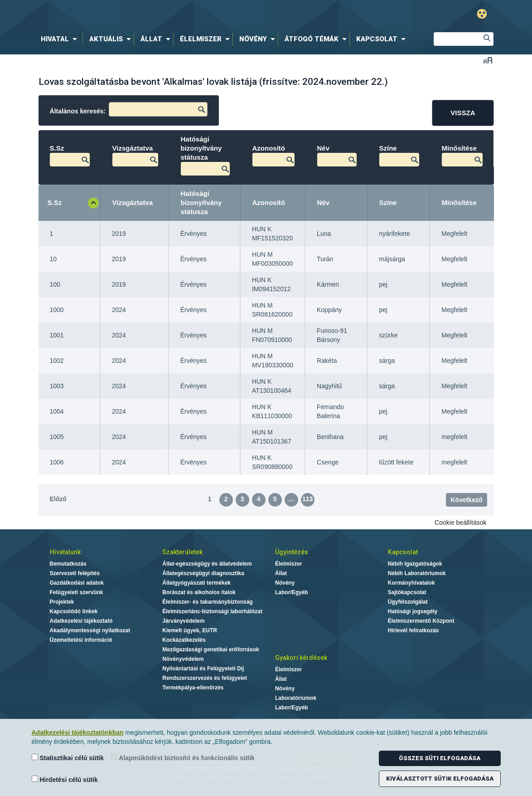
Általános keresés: (129, 109)
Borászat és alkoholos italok (199, 592)
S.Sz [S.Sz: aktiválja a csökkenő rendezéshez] (55, 203)
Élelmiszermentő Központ (421, 621)
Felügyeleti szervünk (77, 592)
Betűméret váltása (488, 60)
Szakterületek (182, 552)
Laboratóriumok (296, 698)
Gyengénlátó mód (482, 14)
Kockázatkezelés (184, 640)
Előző (58, 499)
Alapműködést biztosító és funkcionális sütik (183, 758)
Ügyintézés (292, 552)
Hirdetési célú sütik (65, 779)
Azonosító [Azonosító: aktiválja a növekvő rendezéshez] (269, 203)
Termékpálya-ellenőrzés (193, 688)
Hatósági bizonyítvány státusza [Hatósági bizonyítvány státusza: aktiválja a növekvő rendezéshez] (201, 203)
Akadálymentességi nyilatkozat (90, 630)
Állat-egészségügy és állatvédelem (207, 564)
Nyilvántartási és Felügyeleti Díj (203, 669)
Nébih (172, 14)
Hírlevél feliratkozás (414, 630)
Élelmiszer (288, 564)
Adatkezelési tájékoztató (81, 621)
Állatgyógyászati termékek (196, 583)
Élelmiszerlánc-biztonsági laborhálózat (212, 611)
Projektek (62, 602)
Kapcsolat (403, 552)
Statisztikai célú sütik (68, 758)
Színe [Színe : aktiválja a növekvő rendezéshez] (388, 203)
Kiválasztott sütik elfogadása (440, 779)
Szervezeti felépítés (75, 573)
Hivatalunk (65, 552)
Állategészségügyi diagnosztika (203, 573)
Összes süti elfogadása (440, 758)
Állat (281, 573)
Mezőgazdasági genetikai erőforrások (210, 649)
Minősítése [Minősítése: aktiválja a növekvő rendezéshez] (459, 203)
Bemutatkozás (68, 564)
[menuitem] (61, 39)
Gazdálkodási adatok (77, 583)
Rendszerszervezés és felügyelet (205, 678)
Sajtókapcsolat (407, 592)
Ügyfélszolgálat (408, 602)
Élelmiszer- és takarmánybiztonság (207, 602)
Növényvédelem (183, 659)
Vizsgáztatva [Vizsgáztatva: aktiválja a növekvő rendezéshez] (133, 203)
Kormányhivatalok (411, 583)
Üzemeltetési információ (81, 640)
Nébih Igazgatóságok (415, 564)
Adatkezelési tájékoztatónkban (78, 733)
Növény (285, 583)
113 (307, 499)
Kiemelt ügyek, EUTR (190, 630)
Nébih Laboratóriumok (417, 573)
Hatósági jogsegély (413, 611)
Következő (466, 500)
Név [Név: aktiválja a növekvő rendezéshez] (324, 203)
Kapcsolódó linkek (74, 611)
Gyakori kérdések (301, 658)
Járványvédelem (183, 621)
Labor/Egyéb (292, 592)
